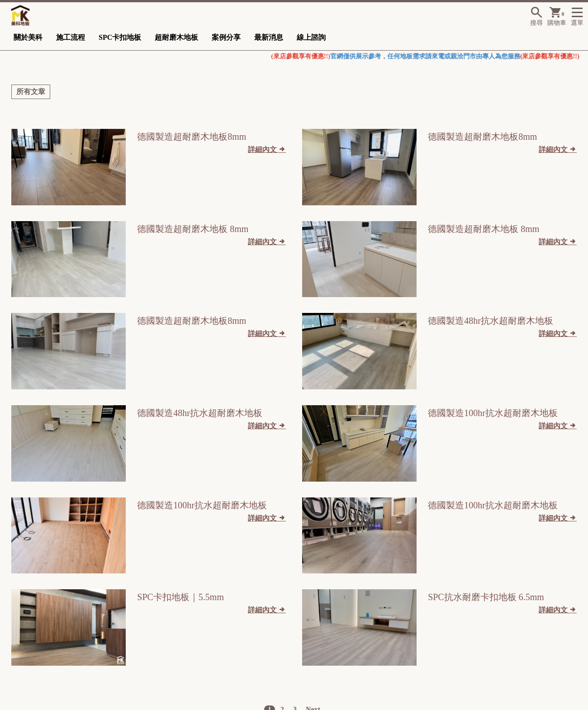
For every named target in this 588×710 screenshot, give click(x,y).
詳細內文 (267, 149)
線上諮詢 (311, 37)
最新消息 (269, 37)
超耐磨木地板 (176, 37)
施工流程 (71, 37)
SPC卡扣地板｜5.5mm (180, 597)
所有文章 (31, 92)
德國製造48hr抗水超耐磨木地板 (491, 321)
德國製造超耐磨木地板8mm (192, 137)
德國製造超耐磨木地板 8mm (193, 229)
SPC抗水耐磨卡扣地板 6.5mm (486, 597)
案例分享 (226, 37)
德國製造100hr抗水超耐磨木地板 (493, 413)
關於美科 (28, 37)
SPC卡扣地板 (120, 37)
